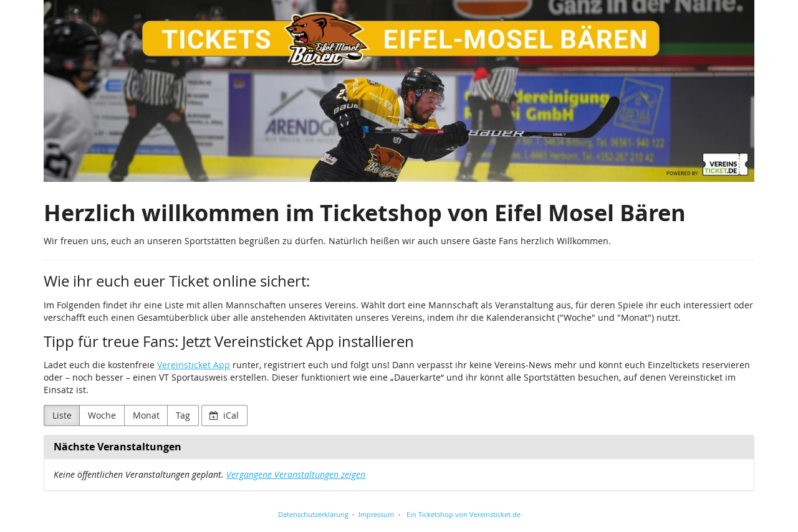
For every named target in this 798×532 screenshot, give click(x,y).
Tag (183, 415)
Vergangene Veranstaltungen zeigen (296, 474)
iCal (224, 415)
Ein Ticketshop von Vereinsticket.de (464, 514)
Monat (146, 415)
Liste (62, 415)
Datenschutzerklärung (313, 514)
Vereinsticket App (194, 365)
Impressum (376, 514)
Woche (102, 415)
